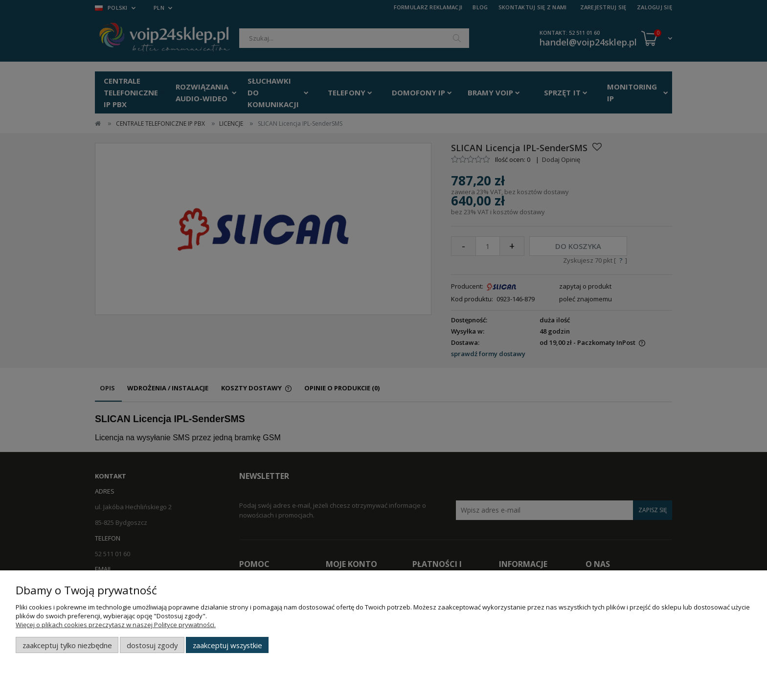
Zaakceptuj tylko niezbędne (67, 645)
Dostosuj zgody (152, 645)
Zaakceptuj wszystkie (227, 645)
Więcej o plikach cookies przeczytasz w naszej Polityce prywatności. (116, 625)
